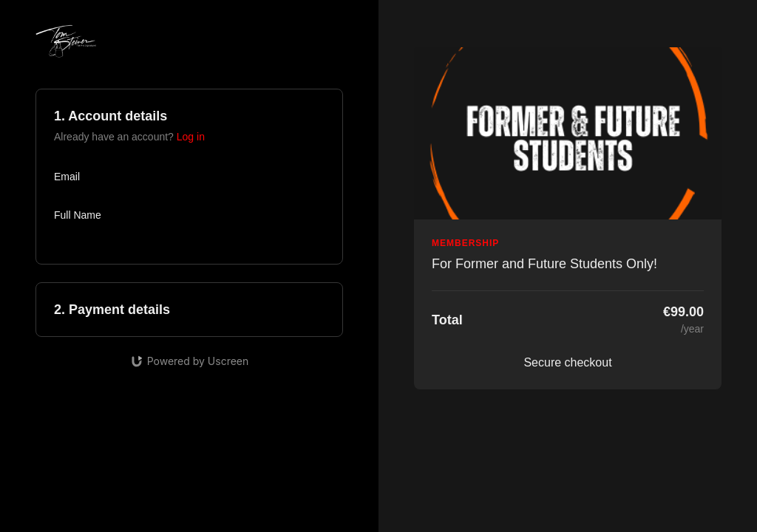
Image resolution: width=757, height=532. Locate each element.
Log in (191, 137)
